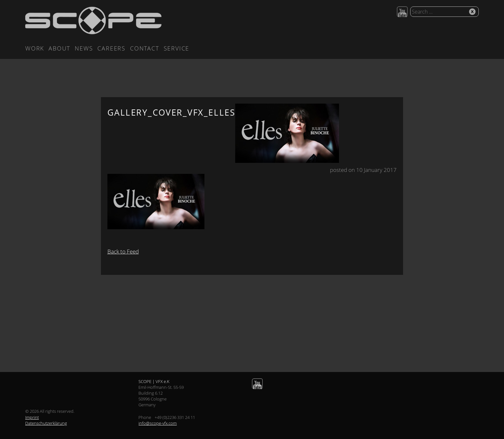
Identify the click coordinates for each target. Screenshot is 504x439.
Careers (111, 48)
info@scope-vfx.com (158, 423)
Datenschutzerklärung (46, 423)
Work (35, 48)
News (84, 48)
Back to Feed (123, 251)
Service (177, 48)
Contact (145, 48)
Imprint (32, 417)
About (59, 48)
